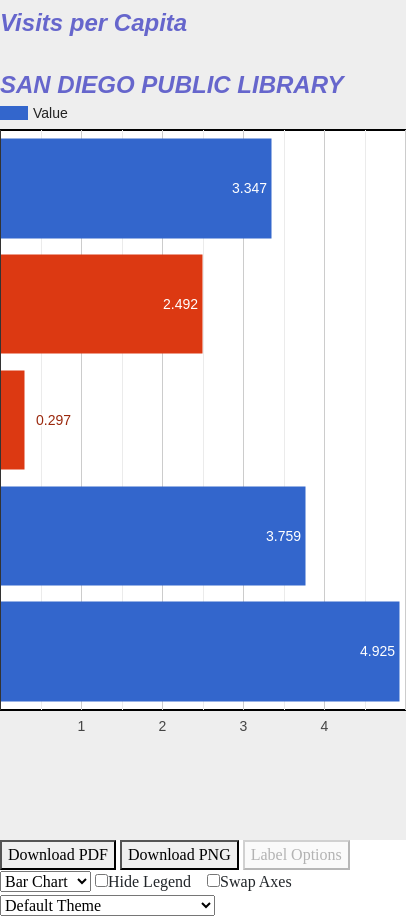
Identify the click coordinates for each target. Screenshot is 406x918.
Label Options (296, 854)
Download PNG (179, 854)
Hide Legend (143, 881)
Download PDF (58, 854)
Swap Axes (249, 881)
